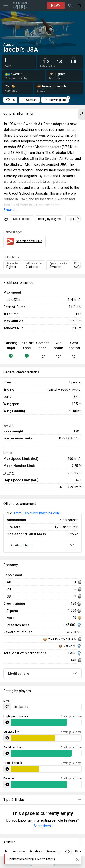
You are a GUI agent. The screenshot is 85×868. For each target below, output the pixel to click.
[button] (82, 114)
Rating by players (49, 219)
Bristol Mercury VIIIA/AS (64, 390)
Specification (22, 219)
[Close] (77, 859)
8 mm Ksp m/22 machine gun (36, 513)
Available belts (21, 545)
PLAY (56, 6)
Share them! (43, 826)
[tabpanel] (42, 533)
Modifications (18, 674)
